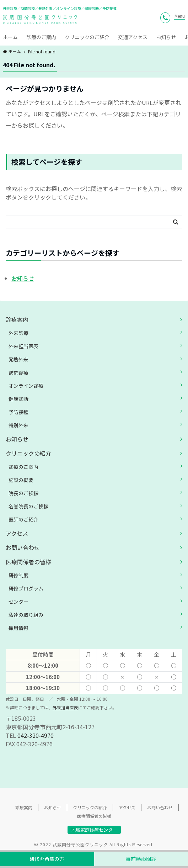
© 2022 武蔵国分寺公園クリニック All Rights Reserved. (94, 844)
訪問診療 (18, 372)
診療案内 (17, 319)
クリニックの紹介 (28, 453)
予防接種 (18, 412)
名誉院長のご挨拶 (28, 506)
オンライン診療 (26, 386)
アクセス (17, 533)
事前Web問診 (141, 859)
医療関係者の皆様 (28, 562)
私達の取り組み (26, 615)
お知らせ (166, 37)
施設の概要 (21, 480)
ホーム (10, 37)
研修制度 (18, 575)
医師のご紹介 (23, 519)
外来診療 (18, 333)
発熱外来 (18, 359)
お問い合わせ (23, 547)
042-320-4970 (36, 735)
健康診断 (18, 399)
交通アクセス (133, 37)
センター (18, 602)
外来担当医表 (23, 346)
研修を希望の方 (47, 859)
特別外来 (18, 425)
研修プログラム (26, 588)
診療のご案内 (41, 37)
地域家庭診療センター (94, 830)
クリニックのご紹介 (87, 37)
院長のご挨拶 (23, 493)
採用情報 (18, 628)
